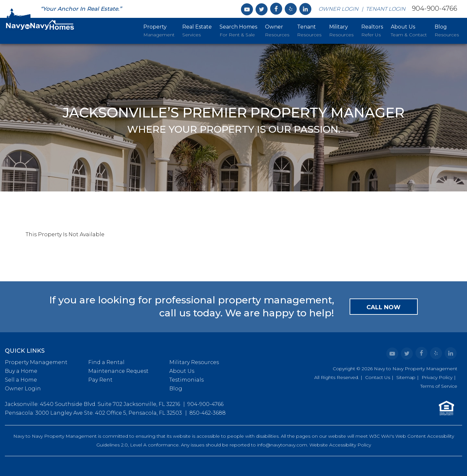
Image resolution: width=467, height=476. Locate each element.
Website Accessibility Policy (340, 445)
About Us (182, 371)
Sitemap (406, 377)
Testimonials (186, 380)
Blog (176, 389)
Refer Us (372, 30)
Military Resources (194, 362)
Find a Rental (106, 362)
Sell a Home (21, 380)
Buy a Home (21, 371)
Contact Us (378, 377)
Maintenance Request (118, 371)
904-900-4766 (435, 8)
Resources (277, 30)
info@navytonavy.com (282, 445)
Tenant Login (386, 9)
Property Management (36, 362)
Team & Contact (409, 30)
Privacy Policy (437, 377)
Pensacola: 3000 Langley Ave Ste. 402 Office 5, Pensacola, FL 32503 (93, 413)
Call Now (383, 307)
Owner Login (338, 9)
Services (197, 30)
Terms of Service (439, 386)
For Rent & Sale (238, 30)
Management (159, 30)
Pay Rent (100, 380)
